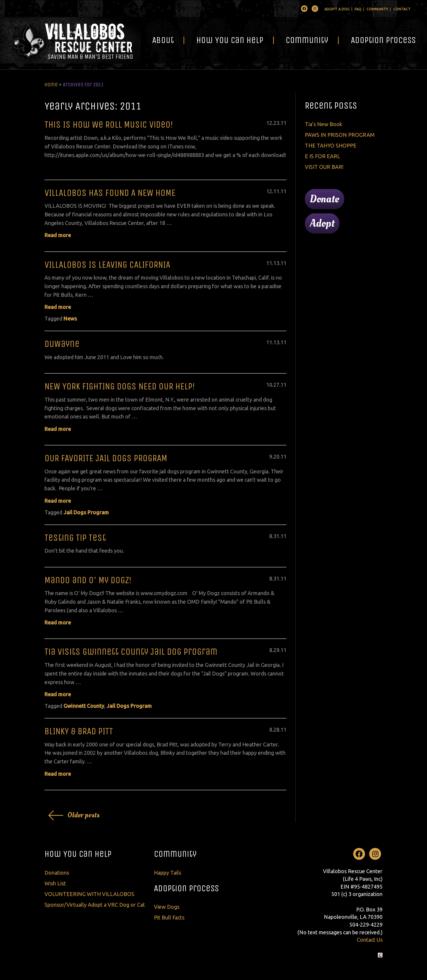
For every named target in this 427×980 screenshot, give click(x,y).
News (70, 318)
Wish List (55, 883)
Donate (325, 199)
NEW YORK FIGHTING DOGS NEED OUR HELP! (120, 386)
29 (276, 650)
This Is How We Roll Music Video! (109, 125)
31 (276, 536)
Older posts (84, 815)
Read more (58, 235)
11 (283, 123)
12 (269, 123)
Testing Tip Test (75, 538)
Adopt (322, 223)
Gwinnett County (84, 706)
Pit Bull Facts (169, 917)
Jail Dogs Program (86, 512)
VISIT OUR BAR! (324, 167)
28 (276, 730)
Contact (402, 9)
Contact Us (370, 940)
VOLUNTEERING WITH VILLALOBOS (89, 894)
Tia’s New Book (324, 124)
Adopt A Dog (337, 9)
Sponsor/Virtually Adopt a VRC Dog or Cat (95, 905)
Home (51, 85)
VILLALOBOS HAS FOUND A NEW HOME (110, 193)
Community (377, 9)
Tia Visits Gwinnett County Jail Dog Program (131, 652)
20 (276, 456)
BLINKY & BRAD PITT (79, 731)
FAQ (358, 9)
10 (269, 385)
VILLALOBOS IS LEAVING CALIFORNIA (107, 265)
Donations (57, 873)
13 (276, 263)
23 (276, 123)
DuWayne (62, 344)
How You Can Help (230, 40)
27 (276, 385)
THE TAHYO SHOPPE (331, 145)
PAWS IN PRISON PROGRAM (340, 135)
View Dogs (167, 907)
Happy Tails (168, 873)
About (163, 40)
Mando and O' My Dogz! (88, 580)
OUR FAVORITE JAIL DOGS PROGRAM (106, 458)
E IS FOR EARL (322, 156)
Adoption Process (383, 40)
